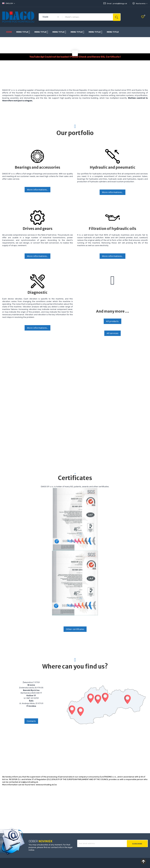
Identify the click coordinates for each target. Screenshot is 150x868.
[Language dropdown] (9, 3)
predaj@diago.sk (120, 4)
